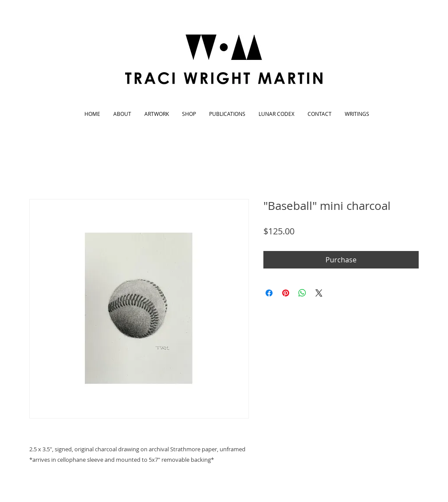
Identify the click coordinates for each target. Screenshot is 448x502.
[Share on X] (319, 293)
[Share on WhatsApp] (302, 293)
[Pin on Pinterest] (286, 293)
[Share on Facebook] (269, 293)
